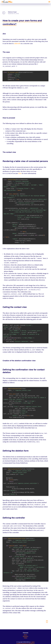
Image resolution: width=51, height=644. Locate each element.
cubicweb (17, 43)
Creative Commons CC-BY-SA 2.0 (25, 641)
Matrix (26, 632)
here (20, 173)
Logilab (33, 639)
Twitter (26, 635)
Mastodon (26, 633)
